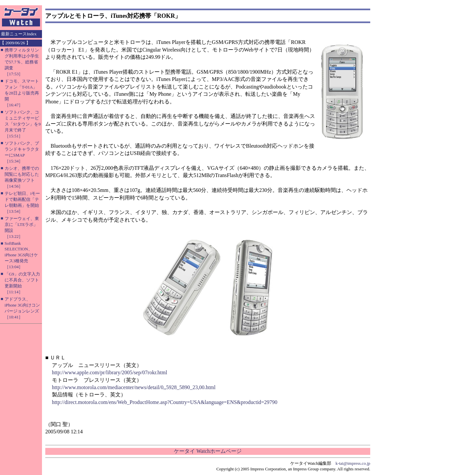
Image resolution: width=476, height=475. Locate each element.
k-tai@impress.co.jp (353, 463)
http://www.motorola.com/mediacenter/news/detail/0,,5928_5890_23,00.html (134, 387)
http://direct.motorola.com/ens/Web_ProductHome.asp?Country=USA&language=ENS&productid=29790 (165, 402)
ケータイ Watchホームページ (208, 451)
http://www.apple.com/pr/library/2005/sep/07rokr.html (110, 372)
